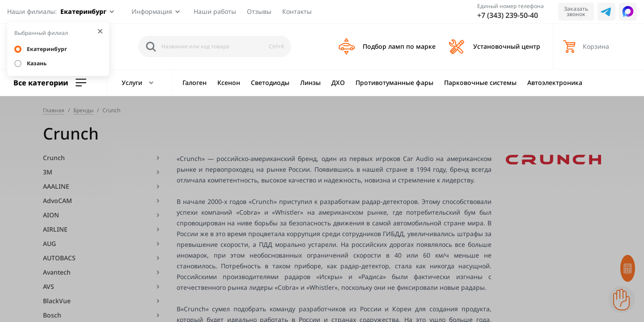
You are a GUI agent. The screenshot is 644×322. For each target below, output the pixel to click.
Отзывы (259, 11)
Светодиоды (270, 83)
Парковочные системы (480, 83)
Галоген (195, 83)
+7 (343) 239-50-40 (508, 15)
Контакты (297, 11)
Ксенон (229, 83)
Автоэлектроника (555, 83)
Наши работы (215, 11)
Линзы (310, 83)
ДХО (338, 83)
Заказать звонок (576, 11)
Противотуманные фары (394, 83)
